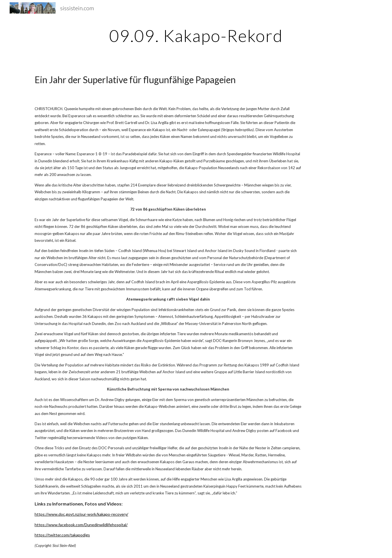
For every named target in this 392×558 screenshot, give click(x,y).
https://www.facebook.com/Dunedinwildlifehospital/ (81, 525)
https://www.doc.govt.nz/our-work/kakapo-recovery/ (81, 514)
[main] (196, 35)
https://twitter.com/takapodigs (62, 535)
